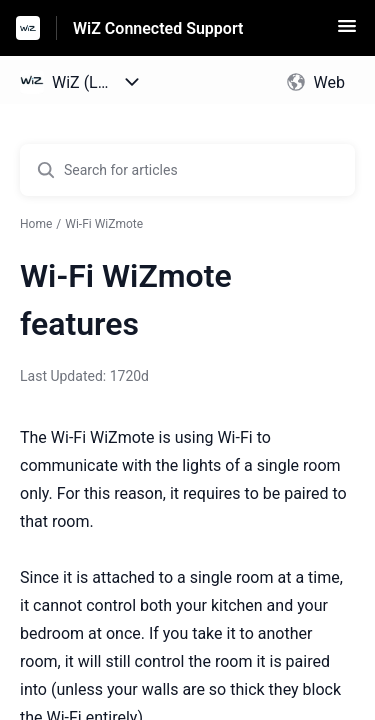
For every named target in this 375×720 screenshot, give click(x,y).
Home (36, 224)
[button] (347, 32)
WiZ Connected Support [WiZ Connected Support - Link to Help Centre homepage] (158, 28)
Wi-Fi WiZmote (104, 224)
